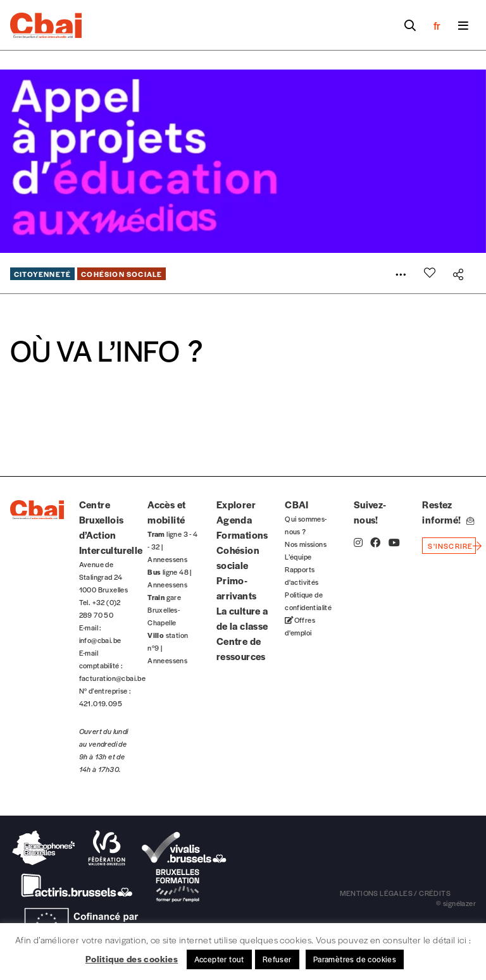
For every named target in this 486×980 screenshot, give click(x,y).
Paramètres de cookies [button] (355, 959)
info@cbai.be (100, 640)
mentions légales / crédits (395, 893)
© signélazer (456, 903)
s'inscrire (450, 546)
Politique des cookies (132, 959)
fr (437, 25)
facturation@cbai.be (113, 678)
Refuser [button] (277, 959)
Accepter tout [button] (219, 959)
